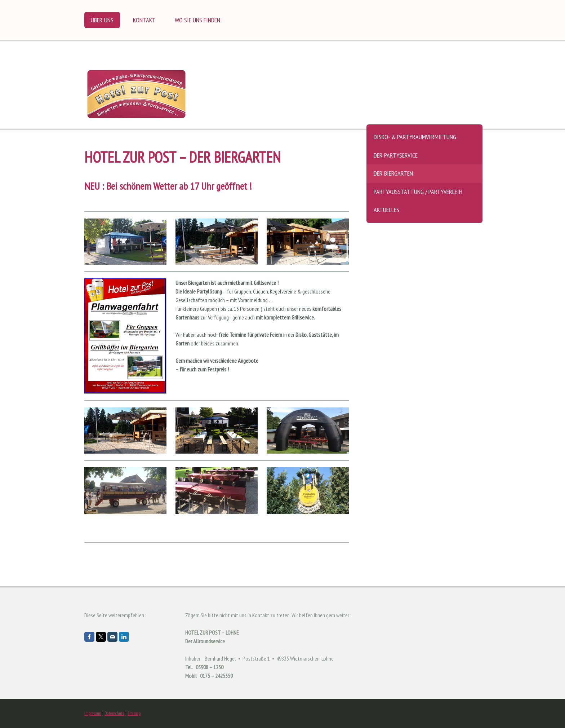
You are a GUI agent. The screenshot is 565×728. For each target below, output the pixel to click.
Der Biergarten (393, 173)
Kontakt (144, 20)
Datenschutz (114, 713)
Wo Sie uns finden (197, 20)
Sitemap (134, 713)
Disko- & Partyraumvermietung (415, 137)
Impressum (93, 713)
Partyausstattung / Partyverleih (418, 192)
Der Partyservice (396, 155)
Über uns (102, 20)
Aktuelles (386, 210)
